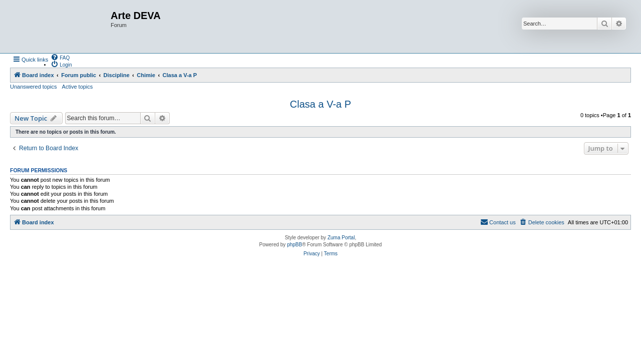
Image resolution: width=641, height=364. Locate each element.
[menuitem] (60, 57)
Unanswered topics (34, 87)
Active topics (78, 87)
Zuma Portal (341, 238)
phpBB (294, 245)
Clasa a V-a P (320, 104)
